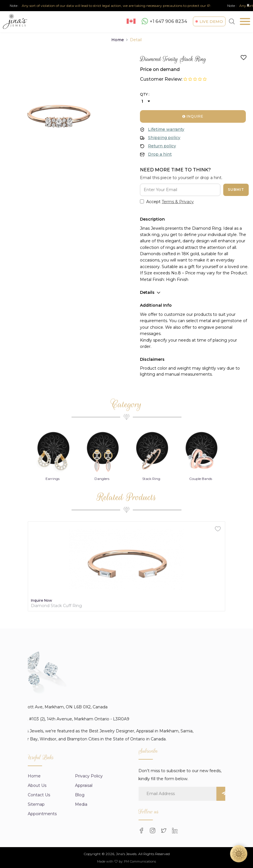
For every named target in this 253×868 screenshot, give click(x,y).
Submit (236, 190)
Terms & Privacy (178, 202)
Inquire (193, 116)
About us (37, 840)
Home (118, 40)
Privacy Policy (89, 831)
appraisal (84, 840)
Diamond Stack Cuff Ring (56, 606)
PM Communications (140, 861)
